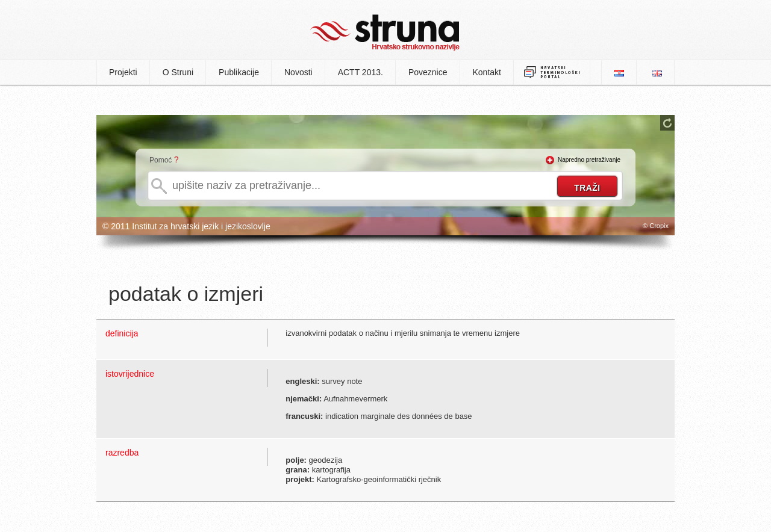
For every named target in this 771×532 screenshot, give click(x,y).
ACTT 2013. (361, 72)
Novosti (298, 72)
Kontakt (487, 72)
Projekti (123, 72)
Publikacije (239, 72)
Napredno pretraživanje (589, 160)
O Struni (178, 72)
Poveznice (428, 72)
